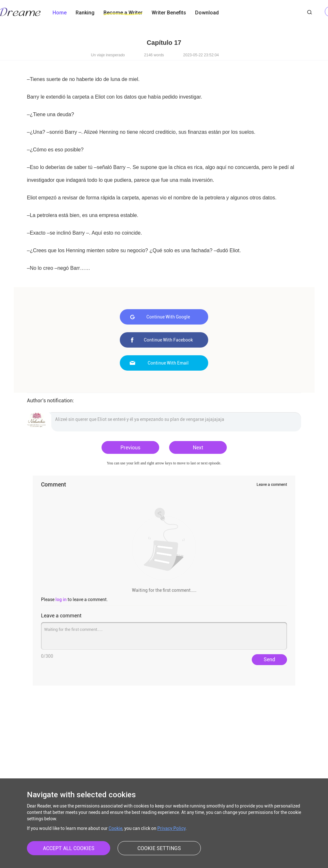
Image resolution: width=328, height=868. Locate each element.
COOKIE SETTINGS (159, 848)
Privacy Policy (171, 828)
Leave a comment (272, 485)
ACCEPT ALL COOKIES (69, 848)
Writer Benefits (169, 13)
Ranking (85, 13)
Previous (130, 448)
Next (198, 448)
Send (269, 659)
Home (60, 13)
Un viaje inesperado (108, 55)
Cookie (115, 828)
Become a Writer (123, 13)
